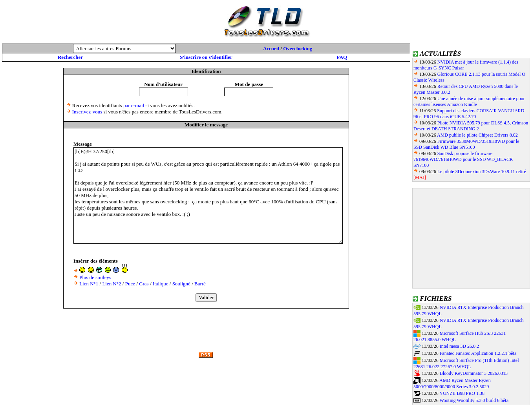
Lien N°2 (112, 284)
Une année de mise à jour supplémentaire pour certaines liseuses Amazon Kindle (469, 101)
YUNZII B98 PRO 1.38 (462, 393)
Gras (144, 284)
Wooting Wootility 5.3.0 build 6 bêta (474, 400)
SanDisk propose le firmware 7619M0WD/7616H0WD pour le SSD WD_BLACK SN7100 (463, 159)
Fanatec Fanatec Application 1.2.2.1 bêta (478, 353)
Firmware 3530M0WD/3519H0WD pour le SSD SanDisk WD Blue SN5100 (466, 144)
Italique (161, 284)
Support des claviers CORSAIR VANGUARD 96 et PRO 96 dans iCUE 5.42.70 (469, 114)
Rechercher (70, 57)
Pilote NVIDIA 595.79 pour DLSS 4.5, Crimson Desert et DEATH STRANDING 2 (471, 126)
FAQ (342, 57)
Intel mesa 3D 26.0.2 (459, 346)
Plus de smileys (95, 277)
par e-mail (134, 105)
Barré (200, 284)
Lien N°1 (89, 284)
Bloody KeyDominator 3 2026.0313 (474, 373)
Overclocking (298, 48)
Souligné (181, 284)
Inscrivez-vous (87, 112)
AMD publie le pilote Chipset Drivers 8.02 (477, 135)
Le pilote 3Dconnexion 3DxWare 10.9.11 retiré (482, 172)
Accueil (271, 48)
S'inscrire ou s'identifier (206, 57)
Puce (130, 284)
